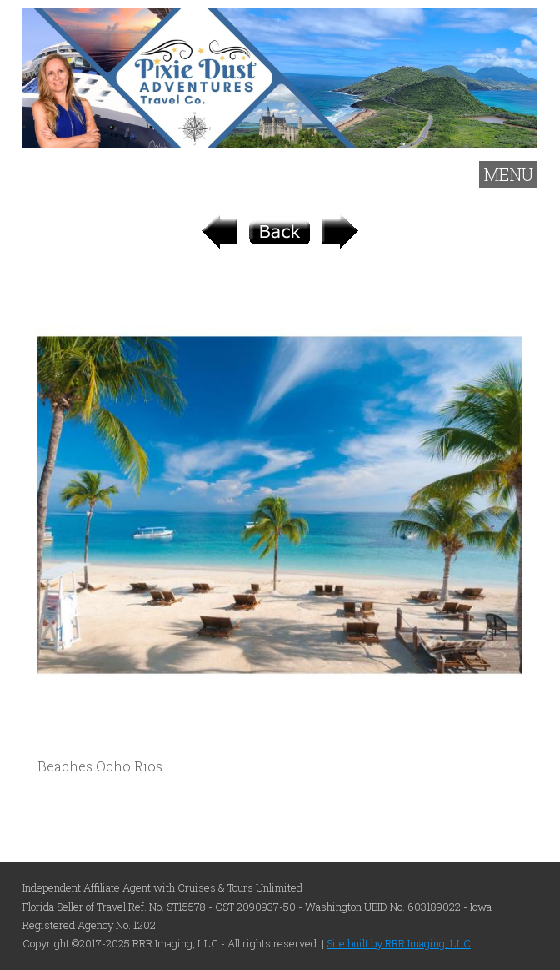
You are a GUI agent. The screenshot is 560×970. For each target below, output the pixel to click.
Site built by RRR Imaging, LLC (399, 943)
